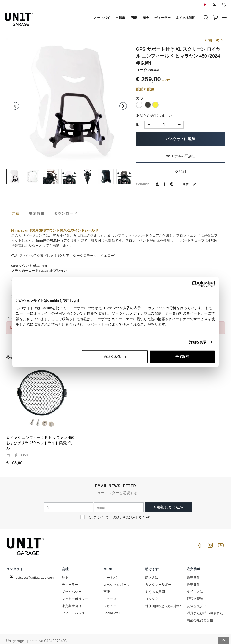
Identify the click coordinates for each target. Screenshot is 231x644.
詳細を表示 (198, 342)
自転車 (120, 18)
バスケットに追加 (180, 139)
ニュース (110, 590)
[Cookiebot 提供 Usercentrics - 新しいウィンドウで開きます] (195, 284)
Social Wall (112, 604)
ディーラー (162, 18)
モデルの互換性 (180, 156)
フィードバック (73, 604)
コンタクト (153, 590)
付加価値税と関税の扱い (163, 597)
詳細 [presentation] (16, 213)
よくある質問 (186, 18)
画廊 (134, 18)
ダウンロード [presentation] (66, 213)
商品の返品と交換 (200, 611)
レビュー (110, 597)
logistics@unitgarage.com (34, 569)
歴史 (146, 18)
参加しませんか (168, 499)
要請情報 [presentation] (37, 213)
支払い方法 (195, 583)
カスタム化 (115, 357)
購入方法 (152, 569)
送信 (191, 184)
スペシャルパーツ (117, 576)
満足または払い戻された (205, 604)
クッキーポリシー (75, 590)
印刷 (180, 171)
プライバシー (72, 583)
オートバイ (102, 18)
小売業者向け (72, 597)
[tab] (16, 213)
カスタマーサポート (160, 576)
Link (147, 509)
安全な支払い (197, 597)
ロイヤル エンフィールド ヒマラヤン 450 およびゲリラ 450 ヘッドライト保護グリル (40, 434)
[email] (119, 499)
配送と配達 (145, 89)
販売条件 (193, 569)
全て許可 (182, 357)
